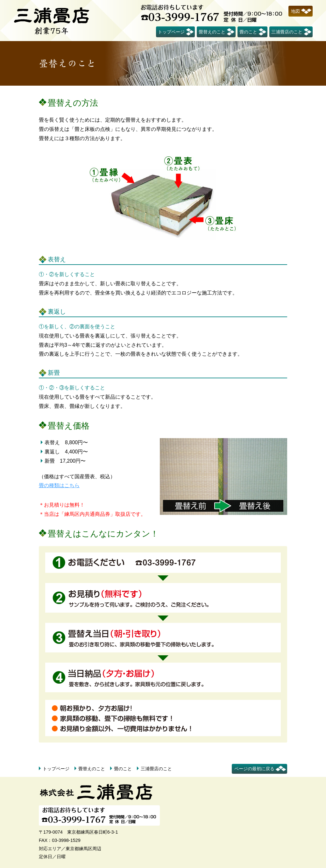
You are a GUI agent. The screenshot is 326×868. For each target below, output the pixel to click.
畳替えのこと (212, 32)
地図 (295, 11)
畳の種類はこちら (59, 485)
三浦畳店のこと (287, 32)
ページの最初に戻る (254, 769)
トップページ (171, 32)
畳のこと (248, 32)
